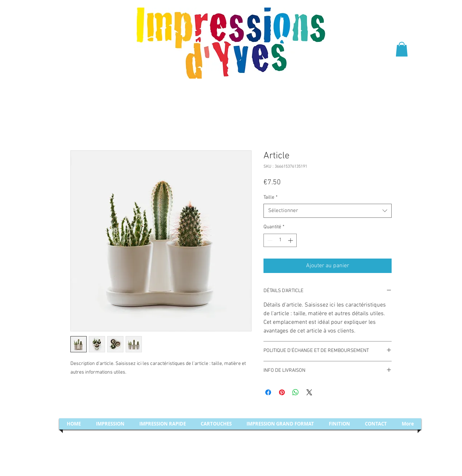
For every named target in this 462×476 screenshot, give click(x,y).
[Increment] (291, 240)
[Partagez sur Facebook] (268, 392)
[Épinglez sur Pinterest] (282, 392)
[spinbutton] (280, 240)
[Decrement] (269, 240)
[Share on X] (309, 392)
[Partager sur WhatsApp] (296, 392)
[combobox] (328, 211)
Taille (271, 197)
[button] (402, 49)
